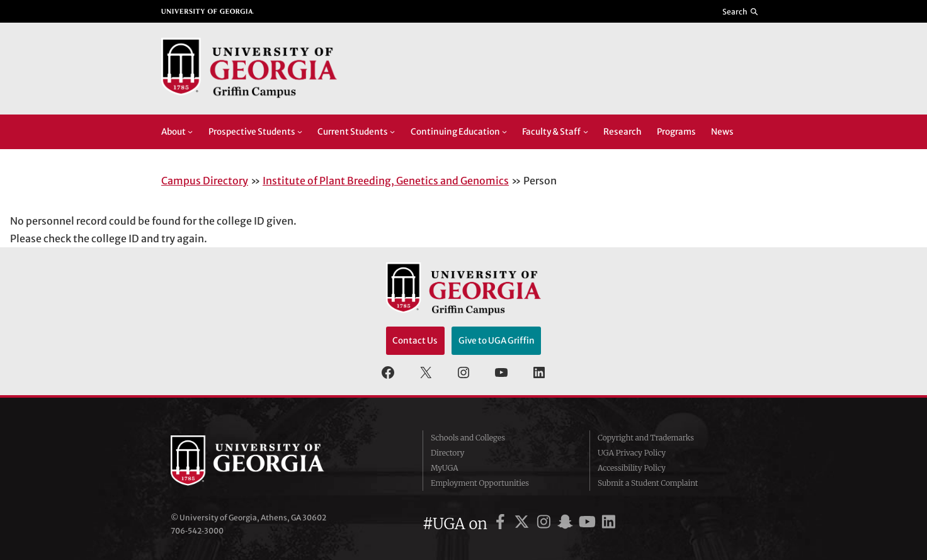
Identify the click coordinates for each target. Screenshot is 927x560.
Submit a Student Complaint (648, 483)
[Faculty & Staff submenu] (586, 132)
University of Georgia (265, 461)
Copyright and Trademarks (646, 438)
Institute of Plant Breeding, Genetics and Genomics (386, 181)
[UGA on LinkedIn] (609, 524)
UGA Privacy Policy (632, 453)
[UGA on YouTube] (589, 524)
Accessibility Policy (632, 468)
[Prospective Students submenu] (300, 132)
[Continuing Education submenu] (504, 132)
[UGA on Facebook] (502, 524)
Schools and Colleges (468, 438)
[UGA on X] (524, 524)
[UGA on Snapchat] (567, 524)
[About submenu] (190, 132)
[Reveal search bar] (741, 11)
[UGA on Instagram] (546, 524)
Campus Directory (205, 181)
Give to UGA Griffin (497, 341)
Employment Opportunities (480, 483)
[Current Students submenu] (392, 132)
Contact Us (415, 341)
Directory (448, 453)
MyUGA (445, 468)
